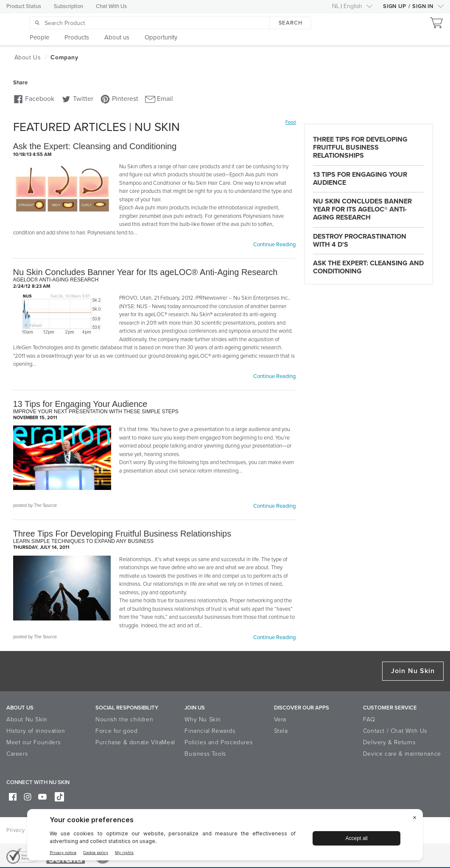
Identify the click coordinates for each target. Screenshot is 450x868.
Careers (17, 754)
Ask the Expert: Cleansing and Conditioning (368, 267)
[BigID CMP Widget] (225, 837)
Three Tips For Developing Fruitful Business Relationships (360, 147)
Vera (280, 719)
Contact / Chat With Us (395, 731)
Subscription (68, 6)
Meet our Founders (33, 742)
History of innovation (36, 731)
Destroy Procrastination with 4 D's (360, 241)
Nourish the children (124, 719)
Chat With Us (111, 6)
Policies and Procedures (218, 742)
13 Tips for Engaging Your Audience (360, 179)
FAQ (369, 719)
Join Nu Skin (413, 671)
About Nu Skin (27, 719)
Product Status (24, 6)
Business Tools (205, 754)
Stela (281, 731)
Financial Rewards (210, 731)
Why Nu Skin (203, 719)
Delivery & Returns (389, 742)
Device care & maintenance (402, 754)
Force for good (116, 731)
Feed (291, 122)
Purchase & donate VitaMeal (135, 742)
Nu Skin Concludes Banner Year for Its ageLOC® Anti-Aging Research (362, 209)
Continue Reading (274, 245)
